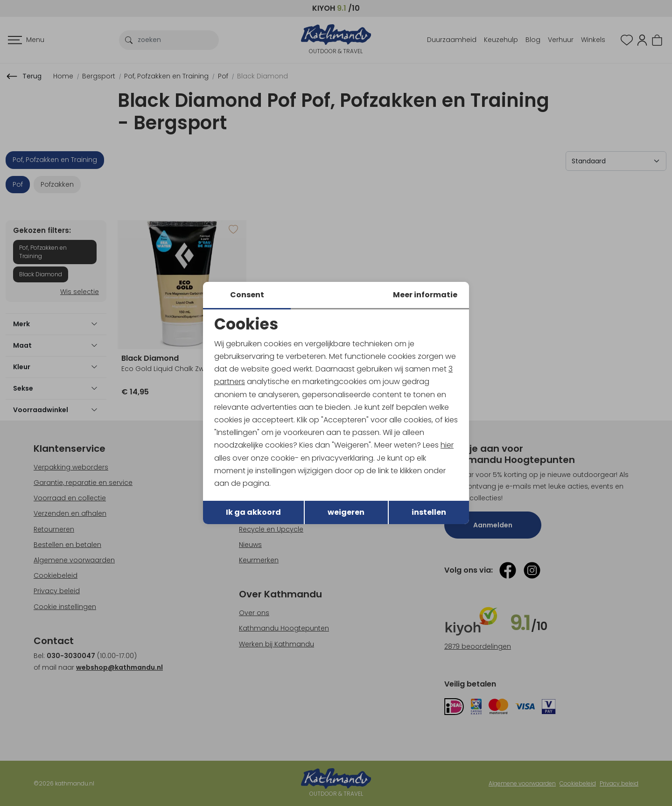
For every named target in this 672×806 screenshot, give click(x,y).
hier (447, 445)
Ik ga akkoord (253, 512)
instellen (429, 512)
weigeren (346, 512)
